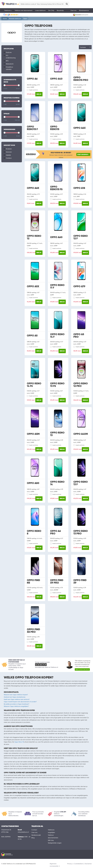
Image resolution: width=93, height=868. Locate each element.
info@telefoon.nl (23, 832)
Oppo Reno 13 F (81, 483)
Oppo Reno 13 (57, 434)
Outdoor (9, 158)
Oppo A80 (33, 483)
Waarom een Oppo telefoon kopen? (16, 695)
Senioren (9, 152)
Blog (33, 838)
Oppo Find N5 (33, 581)
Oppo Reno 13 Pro (81, 532)
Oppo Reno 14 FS (34, 385)
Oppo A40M (81, 434)
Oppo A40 (56, 79)
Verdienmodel (36, 835)
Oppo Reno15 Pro (81, 79)
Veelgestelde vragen (55, 843)
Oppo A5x (33, 286)
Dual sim (9, 52)
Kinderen (9, 149)
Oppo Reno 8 (34, 532)
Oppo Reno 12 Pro (81, 385)
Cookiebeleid (78, 864)
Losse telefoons (40, 10)
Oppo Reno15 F (32, 128)
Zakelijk (8, 155)
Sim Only (51, 10)
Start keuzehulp (83, 154)
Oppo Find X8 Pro (33, 631)
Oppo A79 (79, 286)
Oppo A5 (32, 336)
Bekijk (39, 94)
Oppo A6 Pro (55, 532)
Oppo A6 (32, 79)
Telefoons (8, 10)
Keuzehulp (60, 10)
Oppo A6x (80, 128)
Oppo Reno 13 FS (57, 385)
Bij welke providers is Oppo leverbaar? (17, 704)
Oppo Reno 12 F (81, 237)
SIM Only (51, 840)
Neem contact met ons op (82, 669)
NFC (7, 61)
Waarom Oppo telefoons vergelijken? (16, 706)
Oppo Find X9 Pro (57, 581)
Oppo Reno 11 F (57, 286)
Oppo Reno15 (55, 128)
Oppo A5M (33, 434)
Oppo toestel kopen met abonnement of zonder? (20, 702)
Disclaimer (88, 864)
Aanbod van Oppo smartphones (15, 697)
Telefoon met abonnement (24, 10)
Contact (34, 830)
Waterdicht (10, 64)
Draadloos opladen (9, 68)
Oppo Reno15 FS (56, 188)
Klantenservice (84, 10)
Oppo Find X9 (80, 581)
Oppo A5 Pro (79, 336)
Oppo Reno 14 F (57, 336)
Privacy (70, 864)
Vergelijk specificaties (34, 90)
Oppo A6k (33, 188)
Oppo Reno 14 (57, 483)
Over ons (73, 10)
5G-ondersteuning (11, 57)
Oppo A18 (79, 188)
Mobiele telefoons (15, 19)
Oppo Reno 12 (34, 237)
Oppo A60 (56, 237)
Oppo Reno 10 (19, 742)
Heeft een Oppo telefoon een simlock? (17, 699)
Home (5, 19)
